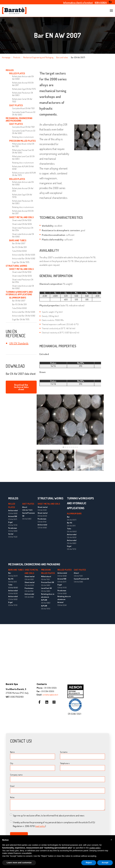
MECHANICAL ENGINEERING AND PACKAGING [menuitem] (19, 120)
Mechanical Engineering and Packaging (38, 57)
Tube (10, 585)
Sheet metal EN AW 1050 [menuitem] (22, 220)
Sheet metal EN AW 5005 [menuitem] (22, 224)
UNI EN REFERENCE (16, 333)
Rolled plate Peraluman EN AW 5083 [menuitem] (23, 94)
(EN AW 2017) (13, 519)
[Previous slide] (41, 460)
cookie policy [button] (95, 848)
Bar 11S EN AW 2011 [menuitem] (19, 247)
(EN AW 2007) (72, 520)
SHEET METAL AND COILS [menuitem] (21, 217)
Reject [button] (89, 863)
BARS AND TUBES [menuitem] (18, 240)
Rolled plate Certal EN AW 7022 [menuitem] (22, 100)
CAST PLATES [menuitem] (16, 105)
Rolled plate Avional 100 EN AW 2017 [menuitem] (23, 84)
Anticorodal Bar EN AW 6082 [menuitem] (24, 258)
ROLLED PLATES (65, 570)
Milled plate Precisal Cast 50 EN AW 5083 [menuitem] (23, 151)
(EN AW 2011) (71, 526)
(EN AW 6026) (72, 537)
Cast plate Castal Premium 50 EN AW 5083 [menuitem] (24, 113)
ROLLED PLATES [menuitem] (17, 73)
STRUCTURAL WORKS (51, 498)
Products (17, 57)
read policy (40, 826)
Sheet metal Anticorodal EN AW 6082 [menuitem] (23, 235)
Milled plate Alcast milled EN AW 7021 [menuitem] (23, 145)
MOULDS (13, 498)
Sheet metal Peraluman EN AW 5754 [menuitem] (23, 229)
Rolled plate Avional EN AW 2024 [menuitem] (23, 190)
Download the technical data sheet (21, 387)
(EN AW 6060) (72, 532)
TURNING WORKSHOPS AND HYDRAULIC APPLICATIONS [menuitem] (19, 293)
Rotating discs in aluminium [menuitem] (23, 137)
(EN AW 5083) (13, 531)
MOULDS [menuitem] (10, 70)
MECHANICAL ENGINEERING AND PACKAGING (34, 564)
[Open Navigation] (111, 11)
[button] (110, 2)
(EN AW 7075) (13, 525)
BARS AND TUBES (16, 570)
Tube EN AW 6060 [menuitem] (19, 251)
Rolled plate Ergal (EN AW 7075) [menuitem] (22, 196)
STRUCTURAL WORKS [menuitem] (16, 266)
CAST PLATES (28, 504)
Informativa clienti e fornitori (78, 3)
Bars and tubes (62, 57)
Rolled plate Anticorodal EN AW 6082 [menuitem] (23, 78)
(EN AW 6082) (13, 513)
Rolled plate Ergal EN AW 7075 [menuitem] (24, 89)
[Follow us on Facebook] (39, 702)
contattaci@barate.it (50, 695)
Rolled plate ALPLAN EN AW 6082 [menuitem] (23, 168)
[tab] (63, 447)
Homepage (6, 57)
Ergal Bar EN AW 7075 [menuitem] (21, 262)
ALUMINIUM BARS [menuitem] (18, 298)
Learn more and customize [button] (19, 863)
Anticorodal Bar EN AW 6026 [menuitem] (24, 255)
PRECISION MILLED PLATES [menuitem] (22, 141)
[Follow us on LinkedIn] (47, 702)
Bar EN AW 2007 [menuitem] (19, 243)
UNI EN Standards (19, 343)
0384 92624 (101, 3)
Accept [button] (105, 863)
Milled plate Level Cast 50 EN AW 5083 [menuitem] (23, 158)
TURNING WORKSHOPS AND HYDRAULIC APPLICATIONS (81, 503)
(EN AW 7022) (13, 537)
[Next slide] (100, 460)
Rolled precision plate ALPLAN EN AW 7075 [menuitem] (24, 174)
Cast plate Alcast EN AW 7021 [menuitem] (23, 108)
